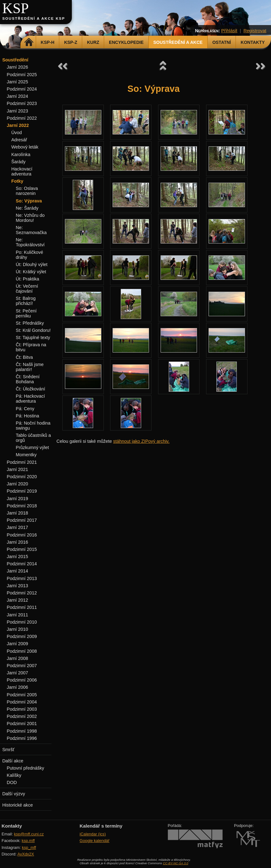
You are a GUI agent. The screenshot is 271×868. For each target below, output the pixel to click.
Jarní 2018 (18, 513)
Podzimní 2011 (22, 607)
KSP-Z (71, 42)
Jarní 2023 (18, 111)
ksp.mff (28, 841)
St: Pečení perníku (26, 313)
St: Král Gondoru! (33, 330)
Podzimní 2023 (22, 103)
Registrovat (255, 31)
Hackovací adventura (22, 171)
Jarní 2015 (18, 557)
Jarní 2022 (18, 125)
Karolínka (21, 154)
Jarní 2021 (18, 469)
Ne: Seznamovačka (31, 230)
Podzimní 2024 (22, 89)
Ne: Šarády (27, 208)
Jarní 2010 (18, 629)
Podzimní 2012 (22, 593)
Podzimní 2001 (22, 724)
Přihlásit (229, 31)
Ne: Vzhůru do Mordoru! (30, 218)
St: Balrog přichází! (26, 301)
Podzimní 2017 (22, 520)
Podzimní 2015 (22, 549)
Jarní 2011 (18, 615)
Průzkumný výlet (32, 447)
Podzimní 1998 (22, 731)
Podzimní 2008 (22, 651)
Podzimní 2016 (22, 535)
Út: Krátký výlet (31, 272)
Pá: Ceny (25, 409)
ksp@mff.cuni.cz (29, 834)
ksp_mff (29, 847)
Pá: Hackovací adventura (30, 399)
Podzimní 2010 (22, 622)
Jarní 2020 (18, 484)
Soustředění (15, 60)
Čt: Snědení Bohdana (28, 379)
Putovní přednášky (26, 768)
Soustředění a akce (178, 42)
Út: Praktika (27, 279)
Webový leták (25, 147)
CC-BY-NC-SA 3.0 (175, 863)
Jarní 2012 (18, 600)
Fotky (17, 181)
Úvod (17, 133)
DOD (12, 782)
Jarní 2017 (18, 527)
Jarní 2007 (18, 673)
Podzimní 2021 (22, 462)
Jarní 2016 (18, 542)
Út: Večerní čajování (27, 289)
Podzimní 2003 (22, 709)
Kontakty (253, 42)
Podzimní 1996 (22, 738)
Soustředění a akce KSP (34, 18)
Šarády (19, 162)
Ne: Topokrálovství (30, 242)
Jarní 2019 (18, 499)
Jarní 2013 (18, 586)
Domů (29, 42)
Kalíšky (14, 775)
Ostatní (222, 42)
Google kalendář (95, 841)
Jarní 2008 (18, 658)
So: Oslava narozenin (27, 191)
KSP (16, 8)
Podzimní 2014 (22, 564)
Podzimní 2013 (22, 578)
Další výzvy (14, 794)
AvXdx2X (26, 854)
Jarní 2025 (18, 82)
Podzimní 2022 (22, 118)
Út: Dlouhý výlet (32, 264)
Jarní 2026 (18, 67)
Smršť (8, 750)
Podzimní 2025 (22, 75)
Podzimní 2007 (22, 666)
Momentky (26, 455)
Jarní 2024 (18, 96)
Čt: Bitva (24, 357)
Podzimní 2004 (22, 702)
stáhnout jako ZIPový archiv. (141, 441)
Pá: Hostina (27, 416)
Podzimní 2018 (22, 506)
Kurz (93, 42)
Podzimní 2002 (22, 716)
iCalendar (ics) (93, 834)
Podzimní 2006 (22, 680)
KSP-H (48, 42)
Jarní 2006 (18, 687)
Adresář (19, 140)
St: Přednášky (30, 323)
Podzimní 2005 (22, 695)
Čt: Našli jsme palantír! (30, 367)
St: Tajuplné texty (33, 337)
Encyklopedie (126, 42)
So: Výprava (29, 201)
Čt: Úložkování (30, 389)
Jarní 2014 (18, 571)
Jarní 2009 (18, 644)
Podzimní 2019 (22, 491)
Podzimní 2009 (22, 636)
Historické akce (18, 805)
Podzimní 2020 (22, 477)
